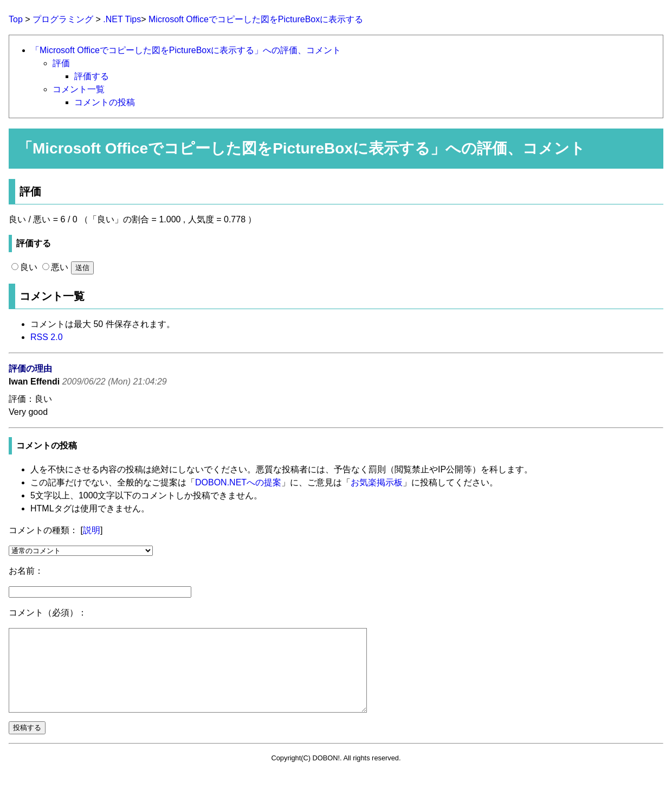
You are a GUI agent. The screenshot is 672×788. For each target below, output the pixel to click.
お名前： (26, 571)
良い (24, 267)
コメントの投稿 (105, 102)
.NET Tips (122, 19)
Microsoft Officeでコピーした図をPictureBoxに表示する (256, 19)
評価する (92, 76)
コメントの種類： (43, 530)
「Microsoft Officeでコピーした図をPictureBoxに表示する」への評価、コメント (186, 50)
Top (16, 19)
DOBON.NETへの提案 (238, 482)
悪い (55, 267)
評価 (61, 63)
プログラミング (63, 19)
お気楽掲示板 (377, 482)
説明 (92, 530)
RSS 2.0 (47, 337)
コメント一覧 (79, 89)
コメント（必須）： (48, 613)
